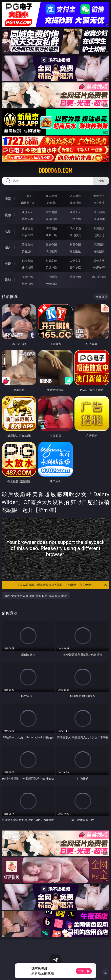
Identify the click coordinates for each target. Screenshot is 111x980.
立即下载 (84, 971)
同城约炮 (27, 277)
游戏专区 (99, 196)
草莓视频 (75, 277)
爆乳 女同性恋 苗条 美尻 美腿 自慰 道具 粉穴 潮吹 (36, 596)
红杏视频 (27, 284)
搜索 (101, 181)
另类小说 (51, 267)
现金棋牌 (75, 203)
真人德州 (51, 196)
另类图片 (99, 251)
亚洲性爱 (27, 228)
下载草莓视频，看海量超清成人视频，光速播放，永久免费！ (62, 585)
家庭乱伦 (51, 261)
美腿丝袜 (27, 251)
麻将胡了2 (27, 203)
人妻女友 (75, 261)
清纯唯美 (51, 251)
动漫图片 (99, 244)
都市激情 (27, 261)
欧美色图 (75, 244)
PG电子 (28, 196)
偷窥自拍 (27, 244)
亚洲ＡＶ (27, 212)
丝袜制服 (51, 219)
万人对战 (75, 196)
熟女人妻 (27, 219)
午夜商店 (51, 277)
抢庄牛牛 (99, 203)
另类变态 (99, 235)
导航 (8, 280)
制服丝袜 (27, 235)
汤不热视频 (99, 277)
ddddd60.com (56, 171)
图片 (8, 247)
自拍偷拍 (51, 212)
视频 (8, 215)
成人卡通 (75, 228)
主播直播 (75, 219)
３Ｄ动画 (99, 212)
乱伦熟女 (75, 235)
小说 (8, 264)
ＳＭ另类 (99, 219)
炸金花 (51, 203)
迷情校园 (27, 267)
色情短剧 (51, 284)
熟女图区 (75, 251)
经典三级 (51, 235)
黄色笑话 (75, 267)
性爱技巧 (99, 267)
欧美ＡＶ (75, 212)
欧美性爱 (99, 228)
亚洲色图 (51, 244)
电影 (8, 231)
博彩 (8, 199)
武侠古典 (99, 261)
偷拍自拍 (51, 228)
